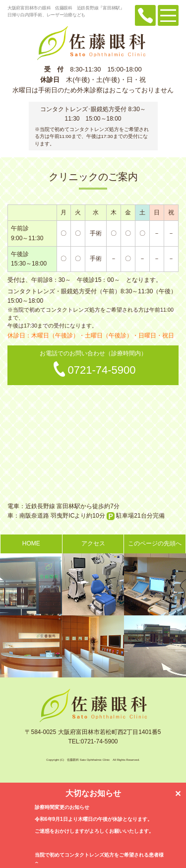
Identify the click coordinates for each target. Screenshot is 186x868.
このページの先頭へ (155, 543)
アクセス (93, 543)
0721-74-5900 (101, 370)
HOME (31, 543)
